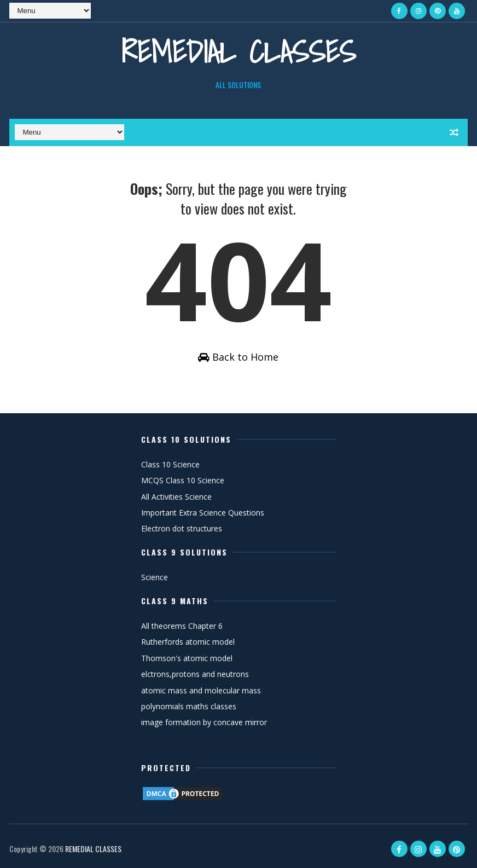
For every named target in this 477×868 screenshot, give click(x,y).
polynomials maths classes (189, 706)
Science (155, 577)
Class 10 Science (170, 464)
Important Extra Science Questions (203, 513)
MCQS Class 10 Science (183, 480)
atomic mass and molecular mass (201, 690)
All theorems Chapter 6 (182, 626)
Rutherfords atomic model (188, 642)
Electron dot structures (182, 528)
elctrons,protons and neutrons (195, 674)
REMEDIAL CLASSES (238, 52)
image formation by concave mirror (204, 722)
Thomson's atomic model (187, 658)
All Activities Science (176, 497)
